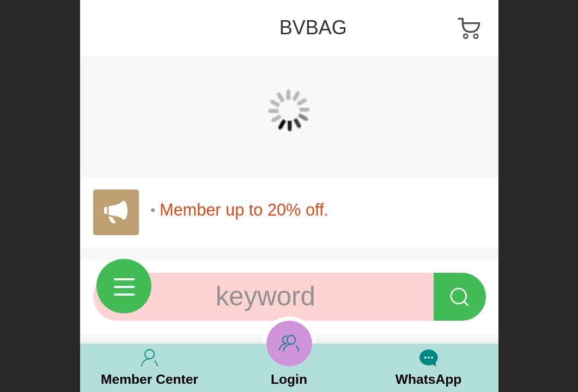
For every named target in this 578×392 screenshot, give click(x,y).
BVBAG (313, 27)
